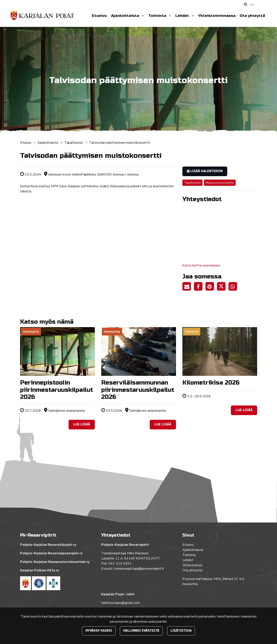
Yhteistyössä (192, 565)
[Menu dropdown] (142, 16)
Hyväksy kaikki (99, 631)
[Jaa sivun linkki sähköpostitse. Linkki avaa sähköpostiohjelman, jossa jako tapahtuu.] (188, 287)
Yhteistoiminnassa (217, 16)
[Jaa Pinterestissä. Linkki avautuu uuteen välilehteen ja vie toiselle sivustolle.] (211, 287)
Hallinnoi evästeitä (141, 631)
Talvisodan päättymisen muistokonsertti (119, 143)
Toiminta (158, 16)
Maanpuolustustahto (220, 183)
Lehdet (183, 16)
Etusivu (99, 16)
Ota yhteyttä (252, 16)
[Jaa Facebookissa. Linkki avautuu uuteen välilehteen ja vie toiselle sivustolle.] (200, 287)
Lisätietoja (181, 631)
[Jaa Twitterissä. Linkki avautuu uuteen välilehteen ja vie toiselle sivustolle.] (223, 287)
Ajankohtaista (126, 16)
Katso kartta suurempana (201, 265)
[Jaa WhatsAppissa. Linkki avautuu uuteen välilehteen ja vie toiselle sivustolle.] (234, 287)
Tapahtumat (74, 143)
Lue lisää (82, 424)
